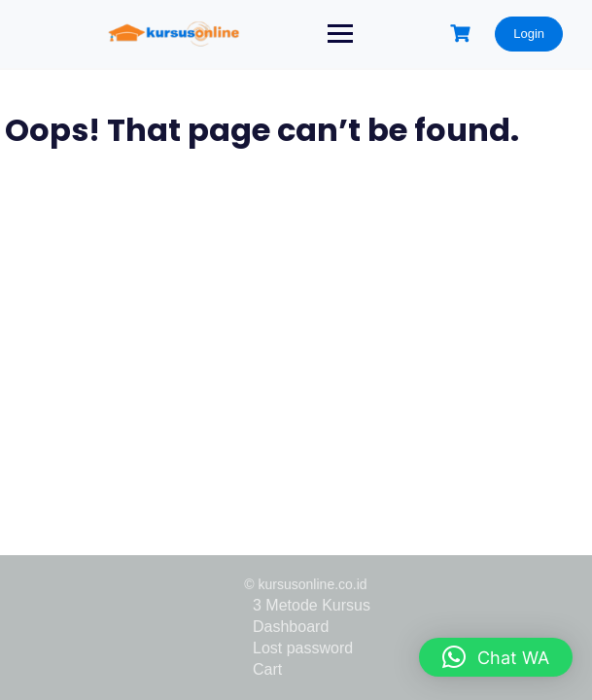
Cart (267, 669)
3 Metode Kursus (312, 605)
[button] (496, 657)
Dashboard (291, 627)
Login (529, 34)
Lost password (303, 648)
